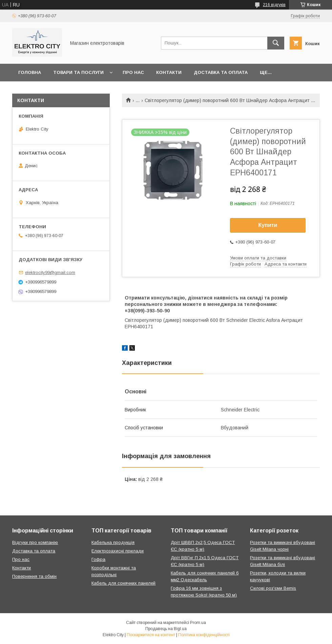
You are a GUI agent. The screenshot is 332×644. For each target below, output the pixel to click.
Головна (30, 72)
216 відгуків (274, 5)
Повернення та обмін (34, 576)
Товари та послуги (78, 72)
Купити (268, 225)
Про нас (133, 72)
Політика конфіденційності (204, 635)
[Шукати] (276, 43)
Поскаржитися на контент (151, 635)
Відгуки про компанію (35, 542)
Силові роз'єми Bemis (273, 588)
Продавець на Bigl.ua (166, 629)
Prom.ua (198, 623)
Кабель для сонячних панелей (123, 583)
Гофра (98, 559)
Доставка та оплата (221, 72)
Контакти (169, 72)
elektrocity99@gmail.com (50, 272)
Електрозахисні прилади (118, 551)
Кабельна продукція (113, 542)
